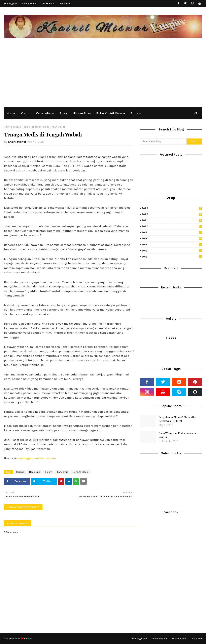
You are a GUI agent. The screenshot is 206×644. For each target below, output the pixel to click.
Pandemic (63, 472)
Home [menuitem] (11, 113)
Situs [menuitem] (134, 113)
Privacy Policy (29, 3)
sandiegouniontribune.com (37, 458)
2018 (172, 238)
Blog (30, 639)
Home (7, 127)
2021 (172, 220)
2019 (172, 232)
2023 (172, 208)
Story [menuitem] (63, 113)
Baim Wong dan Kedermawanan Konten (178, 435)
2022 (172, 214)
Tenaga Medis (21, 127)
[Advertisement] (103, 72)
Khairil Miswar (17, 142)
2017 (172, 245)
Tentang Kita (11, 3)
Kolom (49, 472)
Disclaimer (65, 3)
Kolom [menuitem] (26, 113)
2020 (172, 226)
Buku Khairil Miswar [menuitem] (111, 113)
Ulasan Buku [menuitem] (82, 113)
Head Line (35, 472)
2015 (172, 257)
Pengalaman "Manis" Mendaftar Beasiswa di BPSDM (178, 419)
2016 (172, 251)
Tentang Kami (139, 639)
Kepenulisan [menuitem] (45, 113)
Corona (20, 472)
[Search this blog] (163, 142)
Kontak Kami (47, 3)
